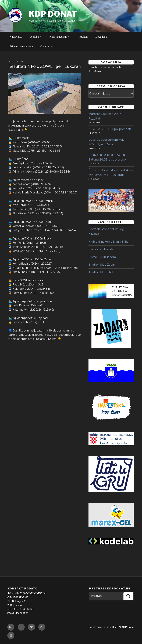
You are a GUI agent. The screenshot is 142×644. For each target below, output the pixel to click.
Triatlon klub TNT (101, 272)
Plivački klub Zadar (102, 249)
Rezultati (83, 37)
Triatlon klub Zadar (102, 265)
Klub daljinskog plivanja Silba (109, 242)
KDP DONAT (53, 14)
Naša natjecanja (60, 37)
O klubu (36, 37)
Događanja (101, 37)
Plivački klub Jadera (102, 257)
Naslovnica (16, 37)
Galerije (47, 46)
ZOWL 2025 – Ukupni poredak (110, 129)
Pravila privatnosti (99, 627)
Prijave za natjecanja (21, 46)
